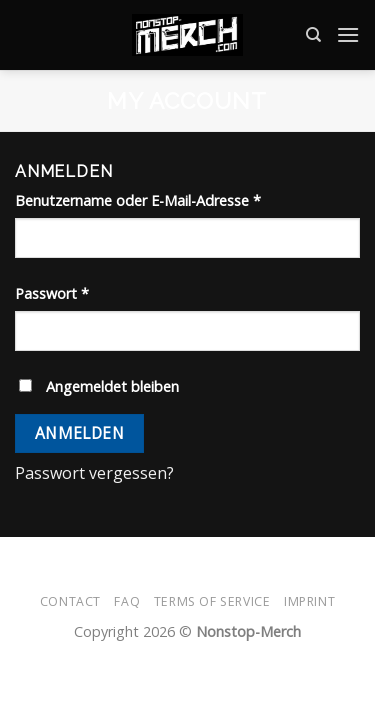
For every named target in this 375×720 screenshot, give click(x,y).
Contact (70, 601)
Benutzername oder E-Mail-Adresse (138, 200)
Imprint (309, 601)
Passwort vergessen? (94, 473)
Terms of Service (212, 601)
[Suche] (313, 35)
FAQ (127, 601)
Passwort (52, 293)
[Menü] (348, 34)
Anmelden (80, 433)
